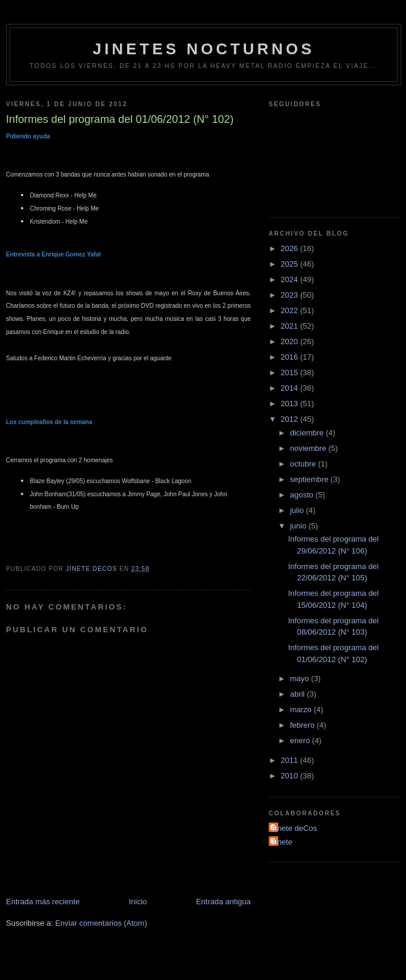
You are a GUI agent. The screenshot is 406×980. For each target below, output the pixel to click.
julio (298, 510)
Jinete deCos (294, 828)
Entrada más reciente (43, 902)
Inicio (138, 902)
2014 (290, 388)
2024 (290, 279)
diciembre (308, 433)
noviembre (309, 448)
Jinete (282, 842)
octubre (304, 464)
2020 (290, 341)
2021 (290, 326)
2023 (290, 295)
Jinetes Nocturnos (204, 49)
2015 (290, 372)
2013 (290, 404)
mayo (301, 678)
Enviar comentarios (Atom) (101, 923)
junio (299, 526)
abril (299, 694)
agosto (303, 495)
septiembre (310, 479)
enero (301, 741)
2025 (290, 264)
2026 (290, 248)
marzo (302, 710)
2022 (290, 310)
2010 (290, 776)
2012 (290, 419)
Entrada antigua (223, 902)
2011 (290, 760)
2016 (290, 357)
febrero (304, 725)
